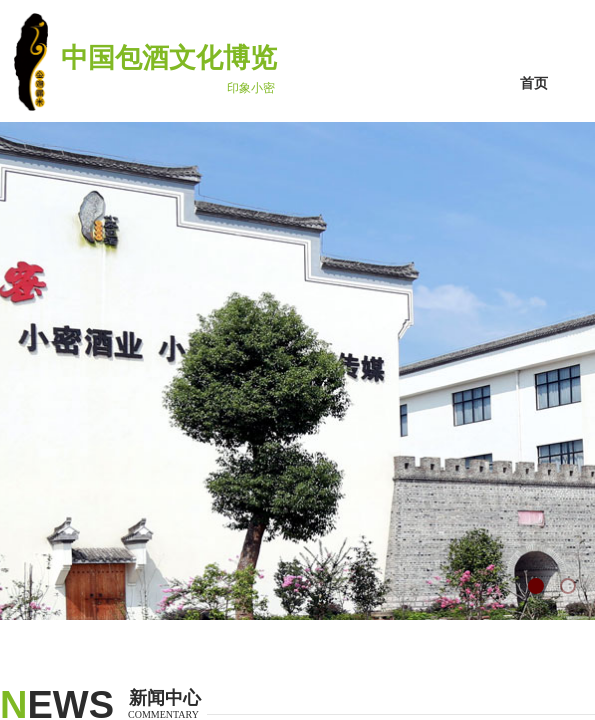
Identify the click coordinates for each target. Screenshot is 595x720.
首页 (534, 83)
